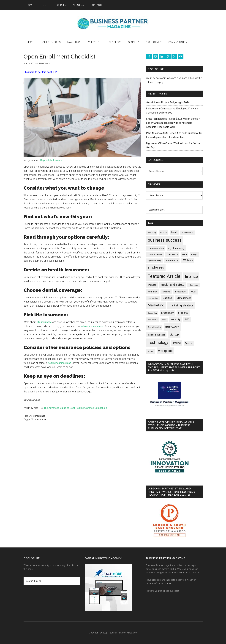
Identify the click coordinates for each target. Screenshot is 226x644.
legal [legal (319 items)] (193, 292)
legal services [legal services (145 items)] (153, 298)
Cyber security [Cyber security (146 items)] (172, 254)
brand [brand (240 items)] (174, 232)
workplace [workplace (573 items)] (165, 351)
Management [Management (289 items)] (184, 298)
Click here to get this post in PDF (42, 72)
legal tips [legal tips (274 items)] (167, 298)
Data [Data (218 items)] (185, 254)
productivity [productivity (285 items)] (167, 313)
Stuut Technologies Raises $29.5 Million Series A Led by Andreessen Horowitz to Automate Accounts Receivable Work (173, 123)
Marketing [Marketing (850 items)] (156, 305)
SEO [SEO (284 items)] (187, 319)
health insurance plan (60, 363)
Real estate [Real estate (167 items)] (153, 320)
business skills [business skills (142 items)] (187, 233)
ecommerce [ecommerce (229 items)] (172, 260)
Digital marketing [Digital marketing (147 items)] (154, 261)
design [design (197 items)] (194, 254)
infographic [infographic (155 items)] (193, 285)
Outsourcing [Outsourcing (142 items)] (152, 313)
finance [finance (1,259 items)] (191, 276)
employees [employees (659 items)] (156, 267)
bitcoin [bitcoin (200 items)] (163, 232)
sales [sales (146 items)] (164, 320)
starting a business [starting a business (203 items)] (156, 335)
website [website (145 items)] (151, 351)
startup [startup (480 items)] (174, 334)
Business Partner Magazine (113, 23)
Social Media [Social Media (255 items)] (154, 327)
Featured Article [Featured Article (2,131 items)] (164, 276)
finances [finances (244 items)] (152, 285)
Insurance (40, 416)
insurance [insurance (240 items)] (153, 292)
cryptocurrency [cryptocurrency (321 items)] (176, 248)
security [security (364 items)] (176, 319)
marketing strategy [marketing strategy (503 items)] (181, 305)
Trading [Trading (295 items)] (177, 343)
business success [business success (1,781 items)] (165, 240)
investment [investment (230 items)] (180, 292)
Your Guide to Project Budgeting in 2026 (168, 102)
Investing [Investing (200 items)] (166, 292)
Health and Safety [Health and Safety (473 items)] (172, 285)
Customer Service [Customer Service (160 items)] (155, 254)
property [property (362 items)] (183, 313)
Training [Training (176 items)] (189, 343)
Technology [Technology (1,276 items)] (158, 342)
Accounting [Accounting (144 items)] (152, 233)
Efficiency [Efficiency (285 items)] (188, 260)
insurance (42, 419)
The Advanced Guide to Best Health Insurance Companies (75, 408)
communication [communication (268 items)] (156, 248)
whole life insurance (92, 326)
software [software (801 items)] (172, 327)
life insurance (44, 322)
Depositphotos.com (51, 160)
